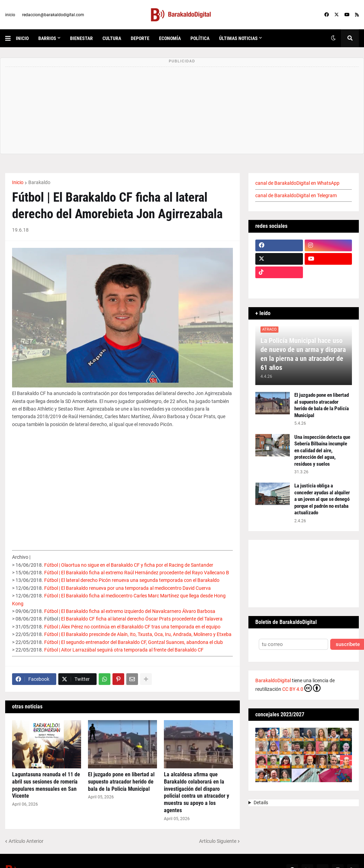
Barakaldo (39, 182)
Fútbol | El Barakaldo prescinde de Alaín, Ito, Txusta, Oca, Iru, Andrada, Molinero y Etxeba (138, 634)
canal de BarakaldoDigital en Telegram (296, 195)
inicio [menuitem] (22, 38)
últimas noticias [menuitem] (238, 38)
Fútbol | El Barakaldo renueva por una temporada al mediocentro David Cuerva (127, 588)
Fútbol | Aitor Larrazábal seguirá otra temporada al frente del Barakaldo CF (124, 650)
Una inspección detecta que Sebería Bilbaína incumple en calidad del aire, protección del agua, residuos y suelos (322, 451)
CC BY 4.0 (301, 688)
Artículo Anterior (26, 841)
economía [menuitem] (170, 38)
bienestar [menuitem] (81, 38)
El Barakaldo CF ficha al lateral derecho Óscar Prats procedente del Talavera (142, 619)
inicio (10, 15)
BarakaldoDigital (273, 680)
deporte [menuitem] (140, 38)
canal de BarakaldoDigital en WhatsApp (297, 183)
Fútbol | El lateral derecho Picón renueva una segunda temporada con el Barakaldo (132, 580)
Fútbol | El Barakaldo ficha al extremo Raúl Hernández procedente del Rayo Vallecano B (137, 573)
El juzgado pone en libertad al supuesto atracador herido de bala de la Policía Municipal (121, 782)
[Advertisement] (122, 484)
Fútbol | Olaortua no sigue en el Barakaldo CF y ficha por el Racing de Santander (129, 565)
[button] (11, 38)
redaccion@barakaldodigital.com (53, 15)
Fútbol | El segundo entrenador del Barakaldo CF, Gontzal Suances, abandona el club (134, 642)
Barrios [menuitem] (47, 38)
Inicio (18, 182)
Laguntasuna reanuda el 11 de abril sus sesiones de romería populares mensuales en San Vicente (46, 785)
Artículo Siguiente (218, 841)
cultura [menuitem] (112, 38)
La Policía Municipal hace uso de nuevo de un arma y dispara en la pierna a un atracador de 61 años (303, 354)
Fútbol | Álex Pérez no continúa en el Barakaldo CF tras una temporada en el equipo (132, 627)
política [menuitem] (200, 38)
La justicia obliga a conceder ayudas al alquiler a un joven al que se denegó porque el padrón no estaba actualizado (322, 499)
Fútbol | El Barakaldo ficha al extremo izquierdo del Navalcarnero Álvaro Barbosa (130, 611)
